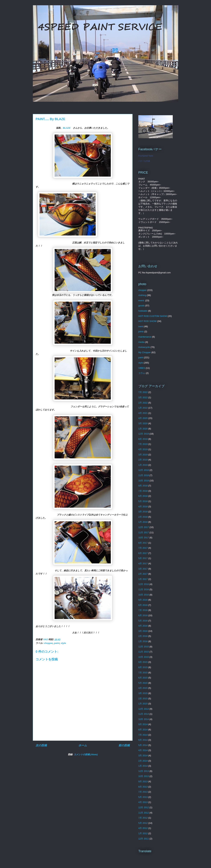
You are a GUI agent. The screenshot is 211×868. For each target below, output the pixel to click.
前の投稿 (124, 745)
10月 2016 (144, 595)
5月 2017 (143, 558)
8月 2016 (143, 605)
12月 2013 (144, 771)
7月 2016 (143, 610)
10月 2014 (144, 719)
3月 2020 (143, 423)
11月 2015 (144, 652)
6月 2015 (143, 678)
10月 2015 (144, 657)
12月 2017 (144, 527)
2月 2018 (143, 517)
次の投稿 (41, 745)
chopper (48, 643)
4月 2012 (143, 828)
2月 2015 (143, 699)
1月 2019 (143, 465)
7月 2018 (143, 491)
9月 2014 (143, 724)
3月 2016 (143, 631)
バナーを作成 (144, 161)
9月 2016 (143, 600)
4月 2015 (143, 688)
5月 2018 (143, 501)
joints (141, 332)
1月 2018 (143, 522)
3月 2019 (143, 455)
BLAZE (68, 128)
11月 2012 (144, 813)
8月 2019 (143, 439)
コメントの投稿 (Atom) (86, 754)
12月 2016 (144, 584)
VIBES (142, 368)
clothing (142, 295)
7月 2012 (143, 818)
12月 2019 (144, 434)
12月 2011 (144, 839)
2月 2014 (143, 761)
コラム (142, 373)
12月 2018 (144, 470)
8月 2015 (143, 667)
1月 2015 (143, 704)
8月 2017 (143, 543)
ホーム (83, 745)
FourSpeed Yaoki (146, 156)
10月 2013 (144, 776)
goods (141, 306)
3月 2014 (143, 756)
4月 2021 (143, 413)
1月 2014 (143, 766)
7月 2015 (143, 673)
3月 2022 (143, 397)
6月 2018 (143, 496)
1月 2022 (143, 408)
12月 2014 (144, 709)
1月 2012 (143, 833)
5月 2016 (143, 621)
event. (141, 300)
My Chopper (145, 352)
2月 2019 (143, 460)
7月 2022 (143, 392)
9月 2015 (143, 662)
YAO (46, 639)
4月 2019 (143, 449)
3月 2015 (143, 693)
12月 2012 (144, 807)
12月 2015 (144, 647)
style (63, 643)
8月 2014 (143, 730)
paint (57, 643)
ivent (141, 326)
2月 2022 (143, 403)
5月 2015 (143, 683)
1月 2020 (143, 429)
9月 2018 (143, 486)
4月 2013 (143, 802)
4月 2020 (143, 418)
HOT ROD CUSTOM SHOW (153, 316)
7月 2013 (143, 792)
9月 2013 (143, 781)
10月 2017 (144, 538)
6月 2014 (143, 740)
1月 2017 (143, 579)
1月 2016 (143, 641)
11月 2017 (144, 532)
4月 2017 (143, 563)
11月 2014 (144, 714)
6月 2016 (143, 615)
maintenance (145, 337)
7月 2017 (143, 548)
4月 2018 (143, 507)
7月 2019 (143, 444)
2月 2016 (143, 636)
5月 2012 (143, 823)
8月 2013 (143, 787)
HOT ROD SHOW (147, 321)
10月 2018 (144, 481)
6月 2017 (143, 553)
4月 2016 (143, 626)
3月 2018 (143, 512)
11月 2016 (144, 589)
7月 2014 (143, 735)
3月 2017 (143, 569)
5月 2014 (143, 745)
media (141, 342)
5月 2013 (143, 797)
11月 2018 (144, 475)
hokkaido (143, 311)
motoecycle (144, 347)
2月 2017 (143, 574)
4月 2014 (143, 750)
